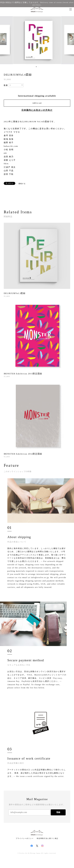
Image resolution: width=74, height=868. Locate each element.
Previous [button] (5, 40)
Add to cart (37, 103)
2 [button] (38, 67)
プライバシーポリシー (25, 838)
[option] (37, 40)
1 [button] (36, 67)
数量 (6, 85)
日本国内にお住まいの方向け (37, 110)
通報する (22, 184)
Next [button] (69, 40)
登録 (58, 812)
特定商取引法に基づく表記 (48, 838)
